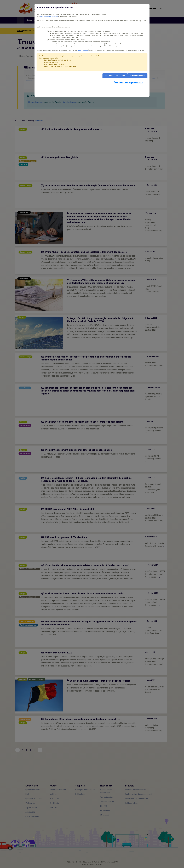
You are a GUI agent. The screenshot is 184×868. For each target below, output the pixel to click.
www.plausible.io (83, 50)
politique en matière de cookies (49, 17)
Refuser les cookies (137, 76)
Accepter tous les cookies (115, 76)
